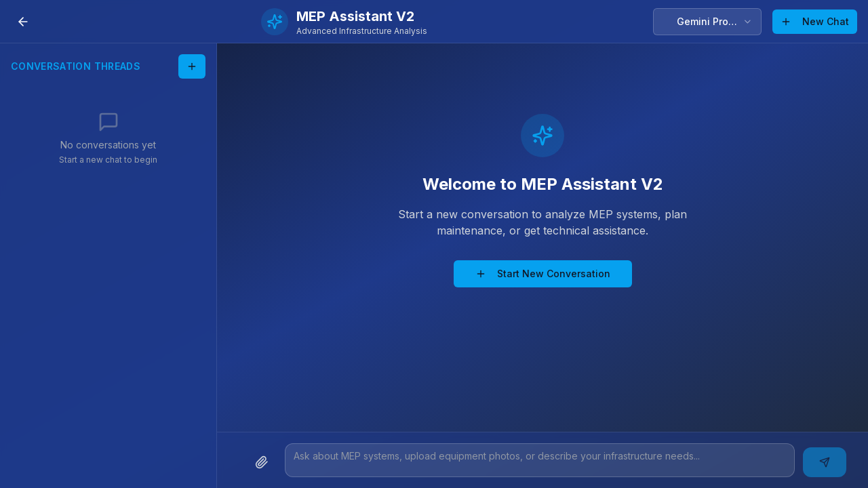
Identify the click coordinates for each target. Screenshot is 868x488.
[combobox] (707, 22)
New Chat (815, 21)
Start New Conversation (543, 273)
